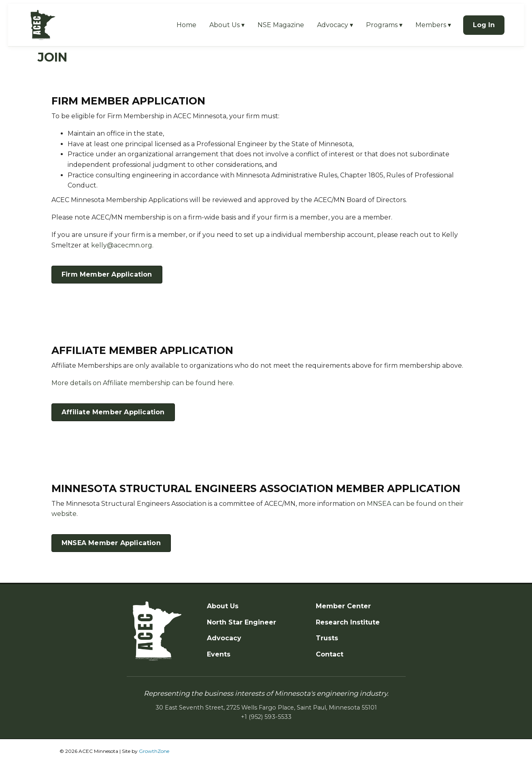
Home (186, 25)
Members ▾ (433, 25)
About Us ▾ (227, 25)
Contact (330, 654)
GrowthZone (154, 751)
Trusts (327, 638)
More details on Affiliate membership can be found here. (143, 383)
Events (219, 654)
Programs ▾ (384, 25)
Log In (484, 25)
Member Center (343, 606)
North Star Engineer (242, 622)
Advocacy (224, 638)
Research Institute (348, 622)
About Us (223, 606)
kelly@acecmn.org (122, 245)
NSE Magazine (281, 25)
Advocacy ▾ (335, 25)
